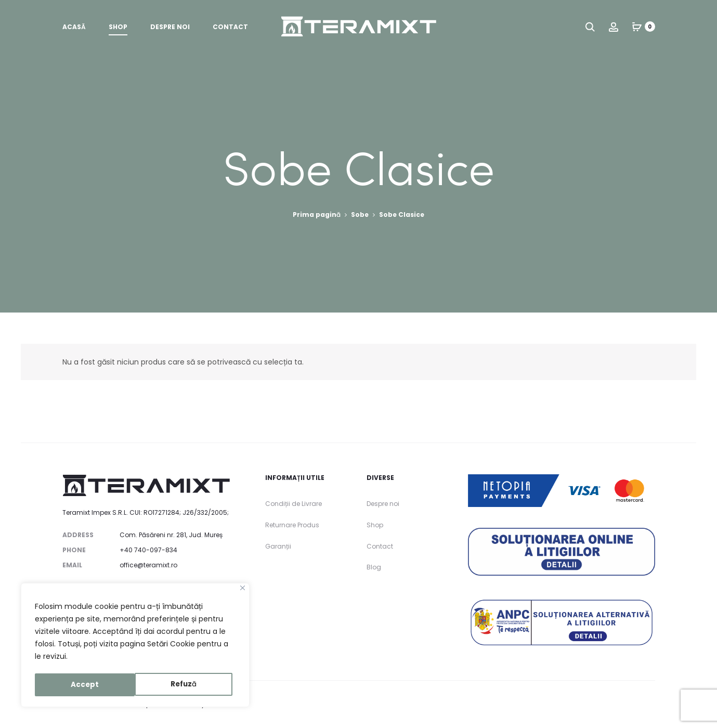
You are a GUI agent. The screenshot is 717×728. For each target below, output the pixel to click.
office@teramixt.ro (148, 565)
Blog (374, 567)
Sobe (360, 214)
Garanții (278, 546)
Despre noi (170, 29)
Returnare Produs (292, 525)
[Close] (243, 590)
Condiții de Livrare (294, 504)
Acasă (74, 29)
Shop (118, 29)
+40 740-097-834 (148, 550)
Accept (186, 685)
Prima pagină (317, 214)
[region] (135, 646)
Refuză (84, 685)
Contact (230, 29)
